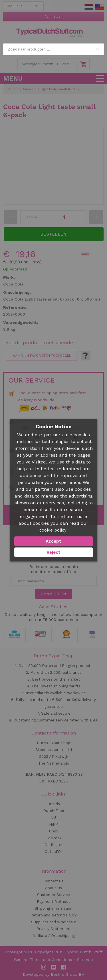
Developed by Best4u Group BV (53, 974)
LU (53, 818)
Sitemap (85, 960)
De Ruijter (54, 845)
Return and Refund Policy (53, 915)
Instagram (44, 967)
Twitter (54, 967)
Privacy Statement (54, 929)
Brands (54, 804)
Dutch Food (54, 811)
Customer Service (53, 895)
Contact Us (53, 881)
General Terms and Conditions (43, 960)
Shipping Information (53, 908)
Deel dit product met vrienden (40, 343)
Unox (54, 831)
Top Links (14, 6)
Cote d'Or (53, 852)
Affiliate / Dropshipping (54, 936)
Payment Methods (54, 902)
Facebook (64, 967)
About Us (53, 888)
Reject (53, 552)
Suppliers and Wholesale (54, 922)
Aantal (33, 217)
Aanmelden (53, 17)
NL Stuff (89, 7)
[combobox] (53, 49)
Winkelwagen (84, 64)
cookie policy (53, 530)
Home (14, 89)
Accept (53, 541)
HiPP (53, 824)
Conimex (54, 838)
